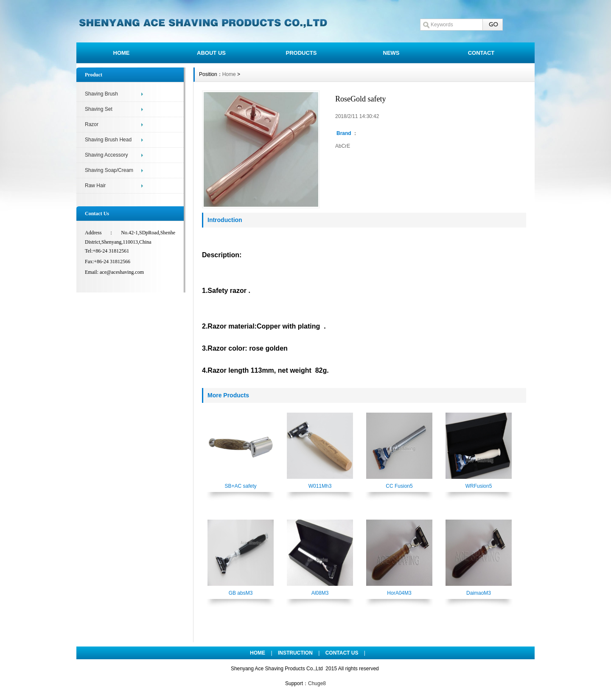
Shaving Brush (101, 94)
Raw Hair (95, 186)
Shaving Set (99, 109)
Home (229, 74)
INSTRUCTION (295, 653)
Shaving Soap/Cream (109, 170)
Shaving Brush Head (108, 140)
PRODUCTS (301, 53)
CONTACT (481, 53)
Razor (92, 124)
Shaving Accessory (106, 155)
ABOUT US (211, 53)
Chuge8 (317, 683)
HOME (122, 53)
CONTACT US (342, 653)
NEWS (391, 53)
